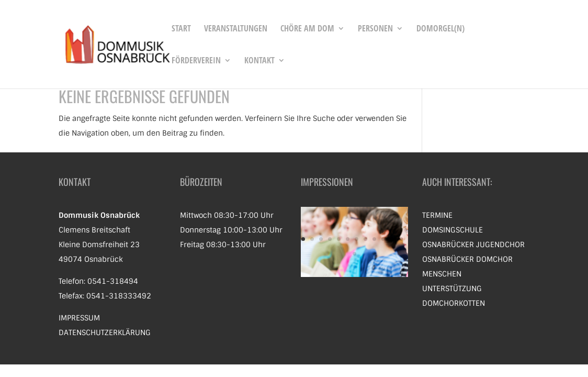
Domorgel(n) (440, 29)
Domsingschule (453, 230)
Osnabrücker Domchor (467, 259)
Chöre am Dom (307, 29)
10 (383, 239)
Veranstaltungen (236, 29)
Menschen (442, 274)
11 (392, 239)
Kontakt (259, 61)
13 (354, 254)
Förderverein (196, 61)
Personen (375, 29)
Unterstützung (452, 289)
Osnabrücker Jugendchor (473, 245)
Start (181, 29)
